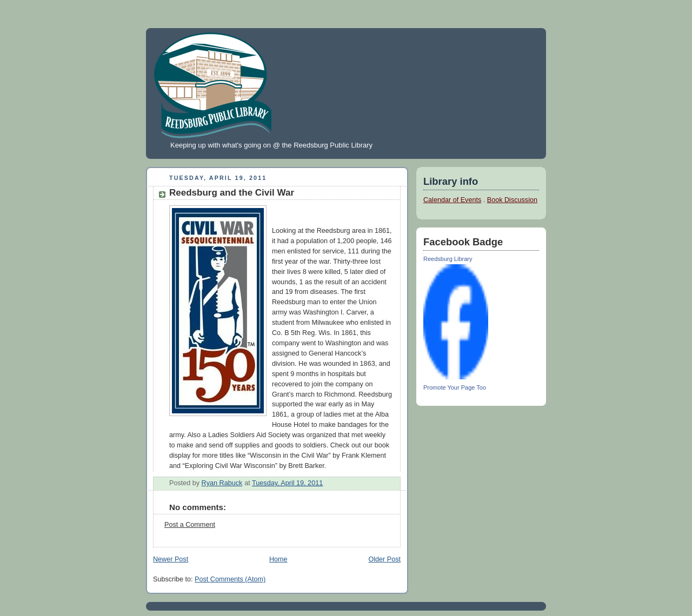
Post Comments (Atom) (230, 579)
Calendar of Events (452, 200)
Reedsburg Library (448, 259)
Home (278, 559)
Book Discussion (512, 200)
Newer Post (171, 559)
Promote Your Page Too (455, 387)
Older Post (384, 559)
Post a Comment (190, 525)
